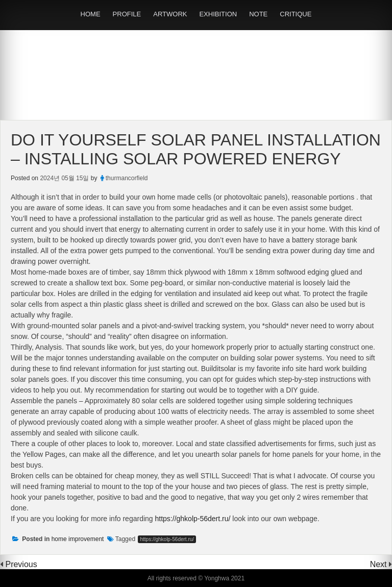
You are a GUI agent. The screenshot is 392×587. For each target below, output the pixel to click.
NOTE (258, 14)
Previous (21, 564)
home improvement (78, 539)
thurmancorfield (127, 178)
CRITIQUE (296, 14)
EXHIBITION (218, 14)
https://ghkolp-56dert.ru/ (193, 519)
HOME (91, 14)
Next (379, 564)
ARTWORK (170, 14)
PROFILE (127, 14)
